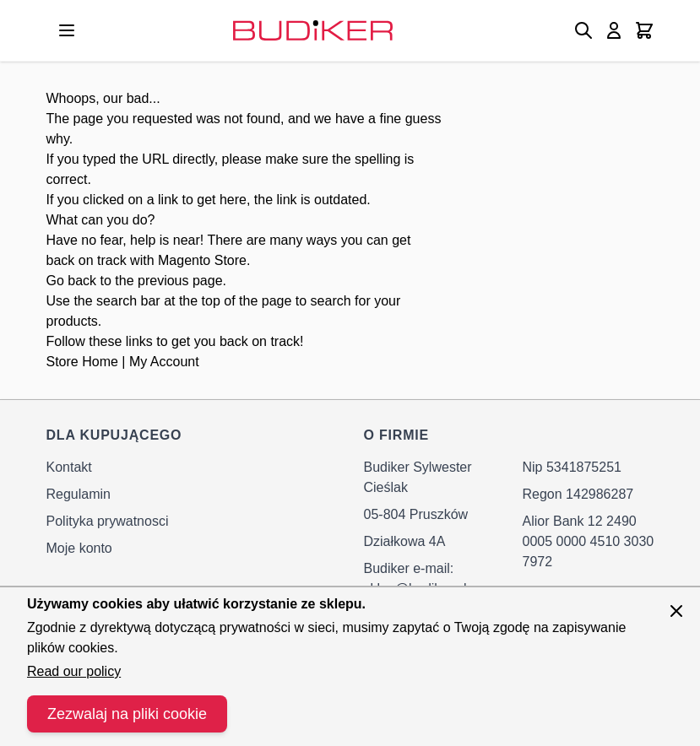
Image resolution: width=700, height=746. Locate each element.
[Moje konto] (614, 30)
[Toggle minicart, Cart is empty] (644, 30)
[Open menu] (67, 30)
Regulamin (79, 494)
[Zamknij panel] (676, 611)
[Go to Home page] (313, 30)
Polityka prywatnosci (108, 521)
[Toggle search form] (583, 30)
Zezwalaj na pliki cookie (127, 714)
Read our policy (74, 671)
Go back (72, 281)
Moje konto (79, 548)
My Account (164, 362)
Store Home (82, 362)
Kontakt (69, 467)
